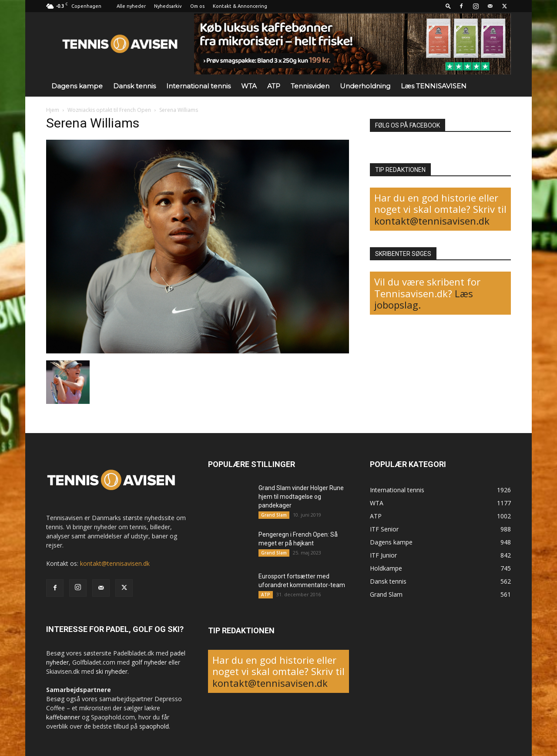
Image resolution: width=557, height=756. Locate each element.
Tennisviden (310, 86)
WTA (249, 86)
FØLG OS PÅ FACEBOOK (408, 125)
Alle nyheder (131, 6)
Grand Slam (274, 515)
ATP (274, 86)
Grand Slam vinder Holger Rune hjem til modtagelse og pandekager (301, 497)
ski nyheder (112, 671)
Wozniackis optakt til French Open (109, 110)
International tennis (198, 86)
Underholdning (365, 86)
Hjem (53, 110)
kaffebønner (63, 717)
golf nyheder (149, 662)
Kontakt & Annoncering (240, 6)
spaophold (154, 726)
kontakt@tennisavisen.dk (432, 221)
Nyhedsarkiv (168, 6)
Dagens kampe (77, 86)
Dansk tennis (134, 86)
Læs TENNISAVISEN (434, 86)
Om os (197, 6)
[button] (448, 6)
